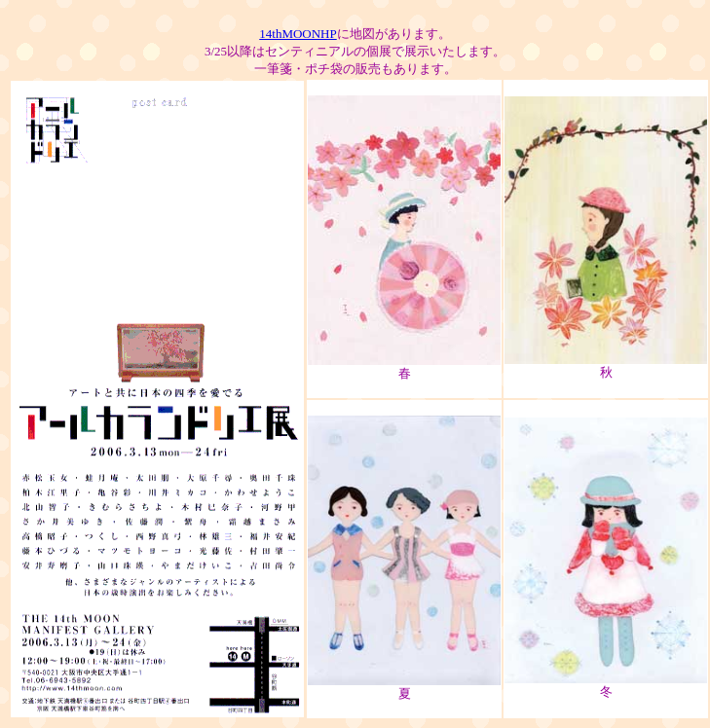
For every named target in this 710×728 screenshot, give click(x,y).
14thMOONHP (298, 34)
